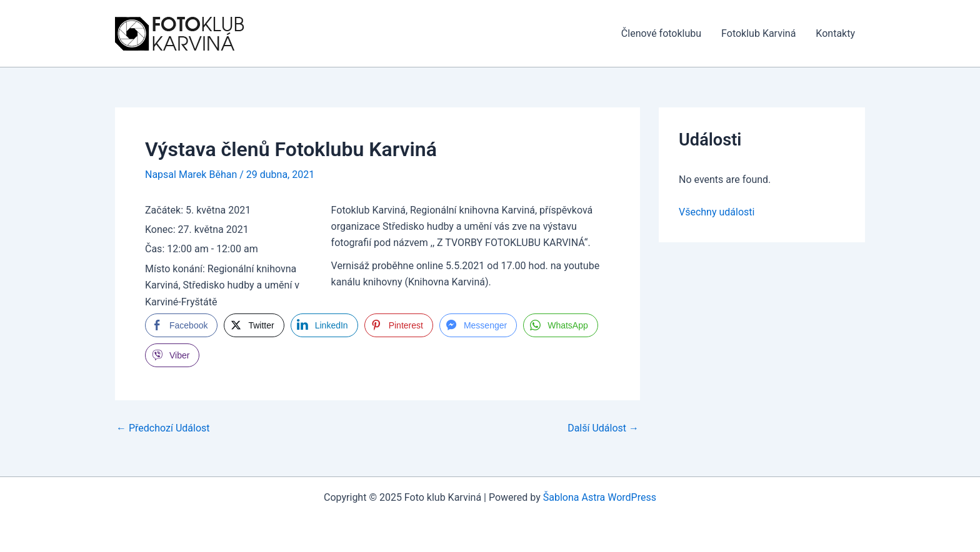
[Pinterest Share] (399, 325)
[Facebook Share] (181, 325)
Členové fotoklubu (661, 33)
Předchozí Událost (163, 428)
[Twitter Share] (254, 325)
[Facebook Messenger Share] (478, 325)
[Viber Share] (172, 355)
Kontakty (835, 33)
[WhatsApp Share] (561, 325)
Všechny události (717, 212)
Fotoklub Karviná (758, 33)
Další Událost (603, 428)
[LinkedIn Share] (324, 325)
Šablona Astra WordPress (600, 497)
